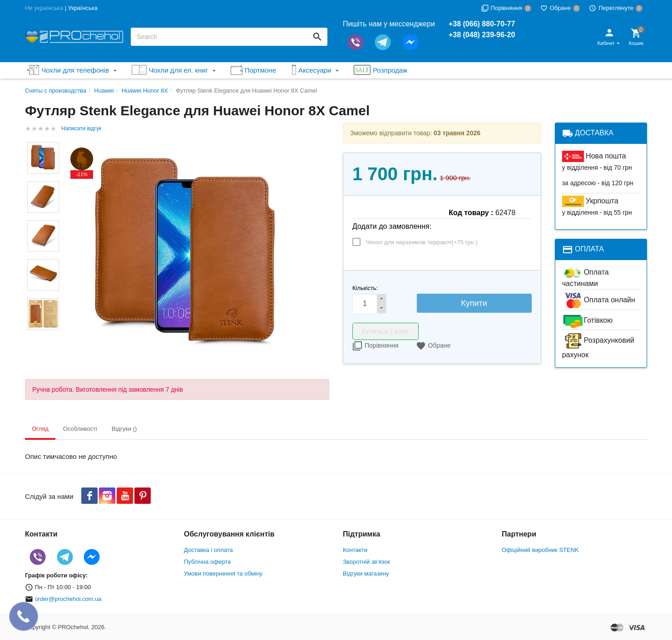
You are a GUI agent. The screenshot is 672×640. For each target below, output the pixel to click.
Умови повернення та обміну (223, 574)
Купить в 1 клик (385, 331)
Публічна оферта (207, 562)
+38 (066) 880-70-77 (482, 24)
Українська (83, 8)
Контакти (355, 550)
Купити (474, 303)
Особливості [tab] (80, 429)
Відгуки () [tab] (124, 429)
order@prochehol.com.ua (68, 599)
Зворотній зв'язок (366, 562)
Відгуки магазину (366, 574)
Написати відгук (81, 128)
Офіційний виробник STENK (540, 550)
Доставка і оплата (208, 550)
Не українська (44, 8)
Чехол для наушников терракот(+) (422, 242)
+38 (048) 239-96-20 (482, 35)
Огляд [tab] (40, 429)
